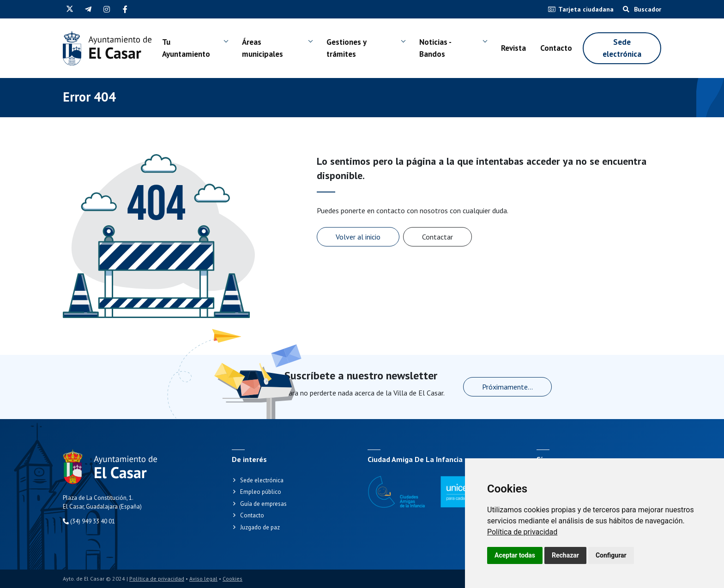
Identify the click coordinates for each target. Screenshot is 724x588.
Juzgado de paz (260, 527)
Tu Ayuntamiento (186, 48)
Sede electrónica (622, 48)
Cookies (232, 579)
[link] (522, 532)
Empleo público (261, 492)
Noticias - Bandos (435, 48)
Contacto (556, 48)
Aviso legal (203, 579)
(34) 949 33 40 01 (89, 521)
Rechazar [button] (565, 555)
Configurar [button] (611, 555)
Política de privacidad (522, 532)
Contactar (437, 237)
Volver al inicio (358, 237)
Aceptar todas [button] (515, 555)
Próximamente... (507, 387)
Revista (513, 48)
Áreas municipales (262, 48)
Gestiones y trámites (346, 48)
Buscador (642, 9)
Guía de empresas (263, 504)
